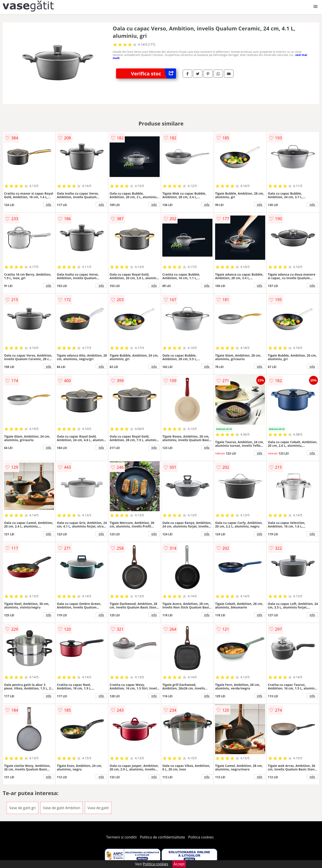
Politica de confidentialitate (163, 837)
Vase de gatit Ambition (62, 808)
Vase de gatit (98, 808)
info (49, 204)
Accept (179, 864)
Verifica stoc (154, 73)
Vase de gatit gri (22, 808)
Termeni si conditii (122, 837)
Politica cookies (201, 837)
